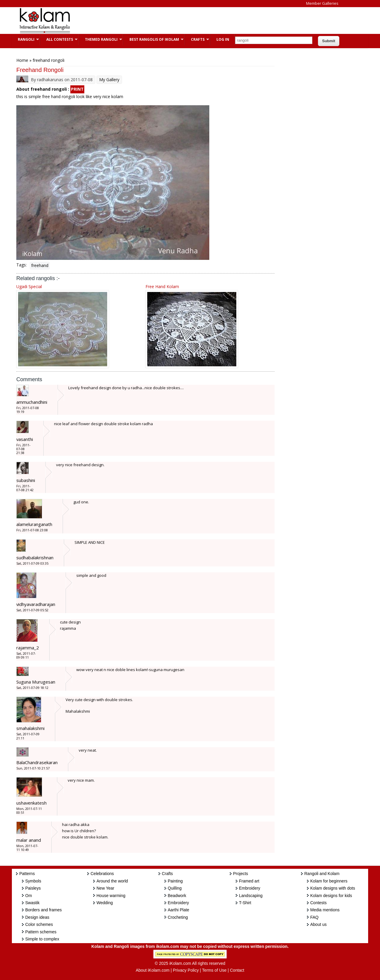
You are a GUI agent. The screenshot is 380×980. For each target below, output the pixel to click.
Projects (241, 874)
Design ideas (37, 917)
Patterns (27, 874)
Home (22, 60)
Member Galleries (322, 3)
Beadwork (177, 896)
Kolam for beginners (329, 881)
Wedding (105, 903)
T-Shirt (245, 903)
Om (29, 896)
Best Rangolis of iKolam (153, 39)
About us (318, 924)
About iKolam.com (153, 970)
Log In (223, 39)
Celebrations (102, 874)
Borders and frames (43, 910)
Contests (318, 903)
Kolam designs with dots (333, 888)
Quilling (175, 888)
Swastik (32, 903)
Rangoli (25, 39)
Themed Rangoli (100, 39)
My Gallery (109, 80)
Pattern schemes (41, 932)
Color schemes (39, 924)
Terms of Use (214, 970)
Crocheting (178, 917)
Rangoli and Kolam (322, 874)
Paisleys (33, 888)
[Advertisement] (185, 21)
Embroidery (178, 903)
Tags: (22, 265)
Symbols (33, 881)
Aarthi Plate (178, 910)
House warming (111, 896)
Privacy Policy (186, 970)
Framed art (249, 881)
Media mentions (325, 910)
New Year (105, 888)
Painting (175, 881)
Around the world (112, 881)
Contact (237, 970)
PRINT (77, 89)
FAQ (314, 917)
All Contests (59, 39)
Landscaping (251, 896)
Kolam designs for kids (331, 896)
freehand (40, 265)
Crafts (197, 39)
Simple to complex (42, 939)
